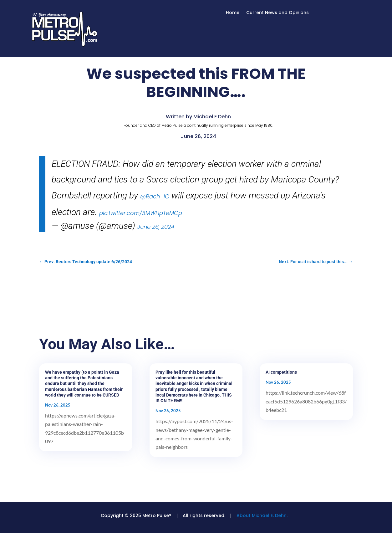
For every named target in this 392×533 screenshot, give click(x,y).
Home (233, 13)
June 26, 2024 (156, 227)
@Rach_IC (155, 196)
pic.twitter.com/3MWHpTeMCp (141, 213)
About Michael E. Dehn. (262, 515)
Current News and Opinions (277, 13)
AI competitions (281, 372)
